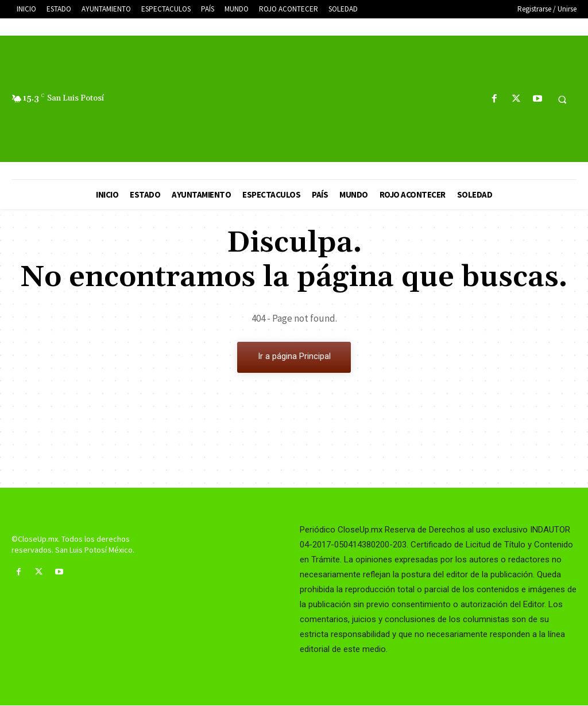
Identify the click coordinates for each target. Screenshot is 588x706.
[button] (562, 99)
